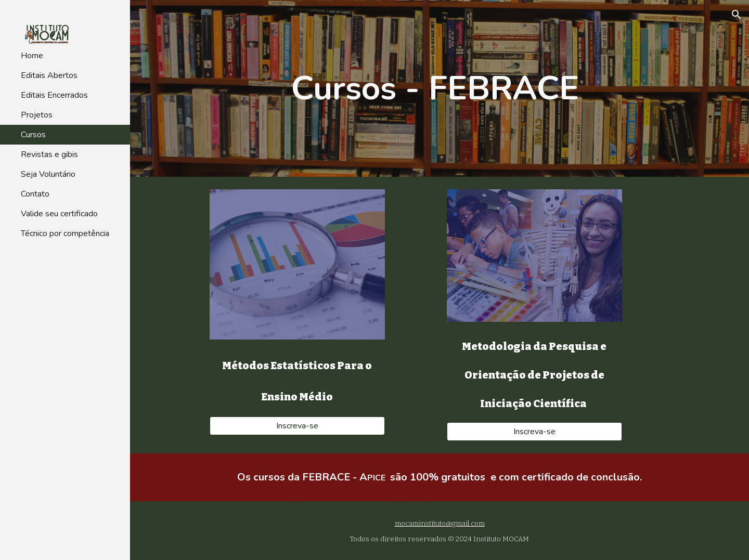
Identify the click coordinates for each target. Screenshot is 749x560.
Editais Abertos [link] (49, 75)
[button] (737, 15)
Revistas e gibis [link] (49, 154)
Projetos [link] (37, 115)
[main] (440, 89)
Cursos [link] (33, 135)
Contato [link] (35, 194)
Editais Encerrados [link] (54, 95)
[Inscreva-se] (297, 426)
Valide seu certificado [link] (59, 214)
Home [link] (32, 56)
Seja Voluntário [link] (48, 174)
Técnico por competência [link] (65, 233)
